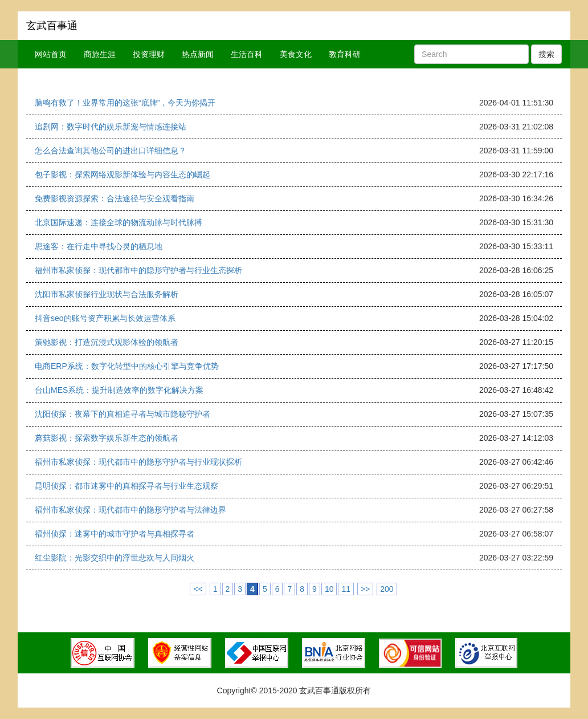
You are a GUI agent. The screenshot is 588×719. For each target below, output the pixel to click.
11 (346, 589)
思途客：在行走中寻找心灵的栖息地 (99, 246)
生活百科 (247, 54)
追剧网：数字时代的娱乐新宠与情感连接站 (111, 127)
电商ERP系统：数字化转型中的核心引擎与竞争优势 (127, 366)
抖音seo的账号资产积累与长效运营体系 (105, 318)
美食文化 (296, 54)
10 (329, 589)
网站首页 (51, 54)
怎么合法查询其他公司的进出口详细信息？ (111, 151)
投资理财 (149, 54)
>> (365, 589)
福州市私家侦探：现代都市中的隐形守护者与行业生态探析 (138, 270)
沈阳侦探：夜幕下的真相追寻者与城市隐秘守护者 (122, 414)
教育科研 (345, 54)
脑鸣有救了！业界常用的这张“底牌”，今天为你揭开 (125, 103)
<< (198, 589)
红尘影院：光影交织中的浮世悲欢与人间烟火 (115, 558)
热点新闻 (198, 54)
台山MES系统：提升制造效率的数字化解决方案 (119, 390)
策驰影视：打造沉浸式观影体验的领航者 (107, 342)
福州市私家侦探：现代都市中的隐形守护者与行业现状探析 (138, 462)
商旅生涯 (100, 54)
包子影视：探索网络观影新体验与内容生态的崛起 (122, 174)
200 (387, 589)
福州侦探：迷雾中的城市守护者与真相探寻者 (115, 534)
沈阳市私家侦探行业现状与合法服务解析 (107, 294)
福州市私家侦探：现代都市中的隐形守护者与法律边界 (130, 510)
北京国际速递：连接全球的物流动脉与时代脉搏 (119, 222)
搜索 (546, 54)
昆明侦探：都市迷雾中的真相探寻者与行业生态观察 (126, 486)
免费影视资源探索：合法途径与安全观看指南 (115, 198)
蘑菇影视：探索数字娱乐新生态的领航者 (107, 438)
